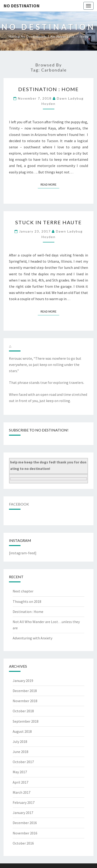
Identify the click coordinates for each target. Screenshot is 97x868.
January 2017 (23, 813)
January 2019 (23, 681)
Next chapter (23, 591)
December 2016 (25, 823)
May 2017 (20, 772)
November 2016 (25, 833)
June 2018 (21, 752)
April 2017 (21, 782)
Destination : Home (48, 89)
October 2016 (23, 843)
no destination (22, 6)
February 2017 (24, 802)
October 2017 (23, 762)
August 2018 (22, 731)
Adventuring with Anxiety (32, 638)
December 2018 (25, 691)
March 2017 (22, 792)
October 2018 (23, 711)
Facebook (19, 504)
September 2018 (26, 721)
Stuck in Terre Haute (48, 222)
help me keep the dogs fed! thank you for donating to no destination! (48, 465)
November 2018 (25, 701)
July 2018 (20, 742)
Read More (50, 184)
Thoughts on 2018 (27, 601)
